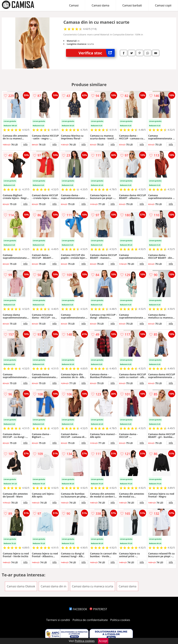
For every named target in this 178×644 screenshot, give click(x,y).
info (25, 144)
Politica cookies (120, 620)
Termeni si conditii (58, 620)
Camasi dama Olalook (21, 586)
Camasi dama (100, 5)
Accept (103, 641)
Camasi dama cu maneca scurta (92, 586)
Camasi (74, 5)
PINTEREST (98, 609)
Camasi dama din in (53, 586)
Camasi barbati (132, 5)
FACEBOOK (78, 609)
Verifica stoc (97, 53)
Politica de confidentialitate (90, 620)
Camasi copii (163, 5)
